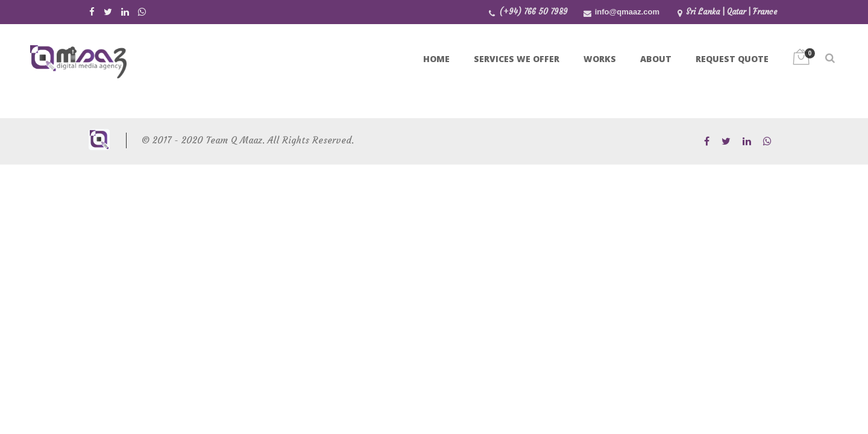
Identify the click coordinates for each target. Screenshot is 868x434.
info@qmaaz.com (627, 12)
